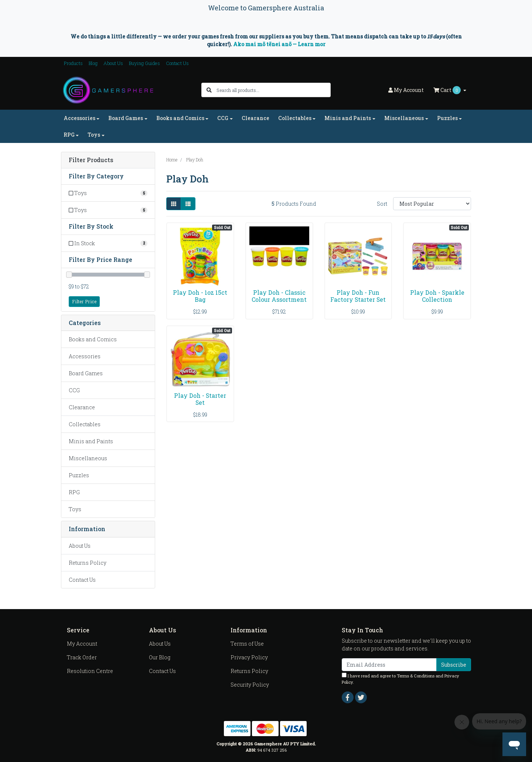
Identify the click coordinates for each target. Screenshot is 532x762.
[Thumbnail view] (174, 204)
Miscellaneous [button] (404, 118)
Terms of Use (247, 644)
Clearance (255, 118)
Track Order (82, 657)
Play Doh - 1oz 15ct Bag (200, 296)
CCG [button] (223, 118)
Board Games (86, 373)
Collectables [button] (295, 118)
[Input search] (273, 90)
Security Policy (250, 685)
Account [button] (406, 90)
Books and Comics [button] (180, 118)
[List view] (188, 204)
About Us (113, 63)
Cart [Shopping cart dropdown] (448, 90)
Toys (75, 509)
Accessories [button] (79, 118)
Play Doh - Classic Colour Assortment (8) (279, 299)
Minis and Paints (91, 441)
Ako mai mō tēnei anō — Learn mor (279, 44)
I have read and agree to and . (400, 679)
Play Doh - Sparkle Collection (437, 296)
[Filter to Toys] (108, 193)
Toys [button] (94, 135)
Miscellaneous (88, 458)
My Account (82, 644)
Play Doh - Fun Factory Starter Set (358, 296)
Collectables (85, 424)
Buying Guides (144, 63)
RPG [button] (69, 135)
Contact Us (177, 63)
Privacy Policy (249, 657)
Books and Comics (93, 339)
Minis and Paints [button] (348, 118)
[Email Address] (389, 665)
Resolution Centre (90, 671)
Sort (382, 204)
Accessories (85, 356)
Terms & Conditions (416, 676)
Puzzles (79, 475)
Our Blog (160, 657)
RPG (74, 492)
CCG (74, 390)
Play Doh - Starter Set (200, 399)
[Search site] (209, 90)
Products (73, 63)
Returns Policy (88, 563)
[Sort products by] (432, 204)
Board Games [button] (126, 118)
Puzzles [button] (447, 118)
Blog (93, 63)
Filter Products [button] (91, 160)
